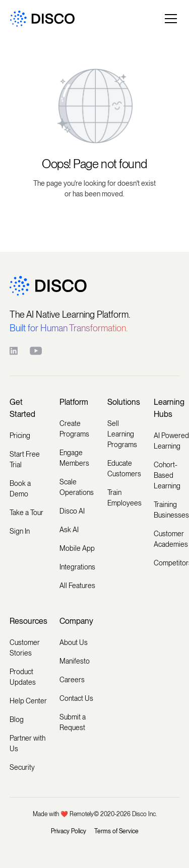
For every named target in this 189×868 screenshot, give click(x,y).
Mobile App (77, 548)
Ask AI (69, 530)
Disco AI (72, 511)
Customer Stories (25, 648)
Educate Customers (124, 468)
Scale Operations (77, 487)
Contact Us (76, 698)
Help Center (28, 701)
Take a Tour (26, 513)
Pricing (20, 436)
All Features (77, 586)
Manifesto (75, 661)
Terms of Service (116, 831)
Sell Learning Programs (122, 434)
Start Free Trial (25, 459)
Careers (72, 680)
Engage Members (74, 458)
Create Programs (74, 429)
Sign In (20, 531)
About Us (74, 642)
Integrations (77, 567)
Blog (17, 719)
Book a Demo (20, 489)
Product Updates (23, 677)
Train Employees (124, 498)
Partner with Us (27, 743)
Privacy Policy (69, 831)
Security (22, 767)
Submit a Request (73, 722)
